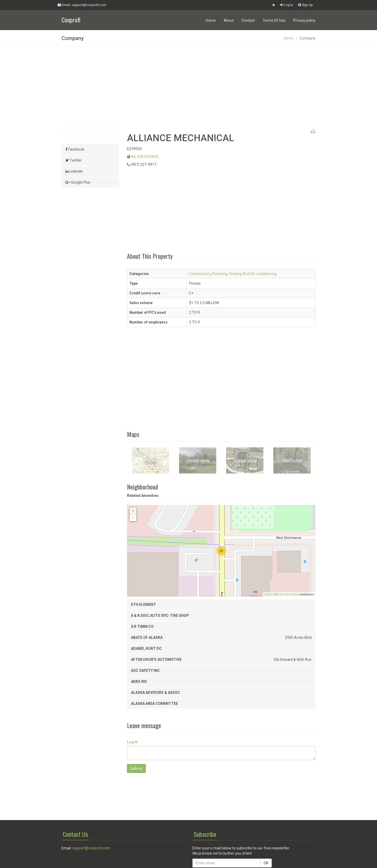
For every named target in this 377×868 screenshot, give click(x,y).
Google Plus (78, 182)
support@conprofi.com (91, 848)
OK (266, 863)
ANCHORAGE (148, 157)
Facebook (75, 149)
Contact (248, 20)
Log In (287, 5)
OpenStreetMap (288, 594)
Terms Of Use (274, 20)
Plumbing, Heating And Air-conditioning (244, 274)
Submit (136, 768)
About (229, 20)
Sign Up (306, 5)
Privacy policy (304, 20)
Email (82, 5)
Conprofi (71, 19)
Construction (200, 274)
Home (211, 20)
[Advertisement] (188, 87)
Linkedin (74, 171)
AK (133, 157)
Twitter (74, 160)
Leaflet (268, 594)
